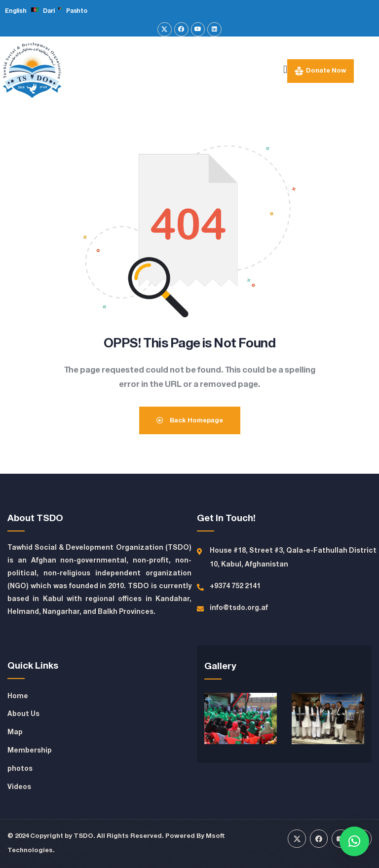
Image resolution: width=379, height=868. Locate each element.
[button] (354, 841)
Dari (49, 11)
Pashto (76, 11)
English (16, 11)
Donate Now (326, 71)
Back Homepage (190, 421)
